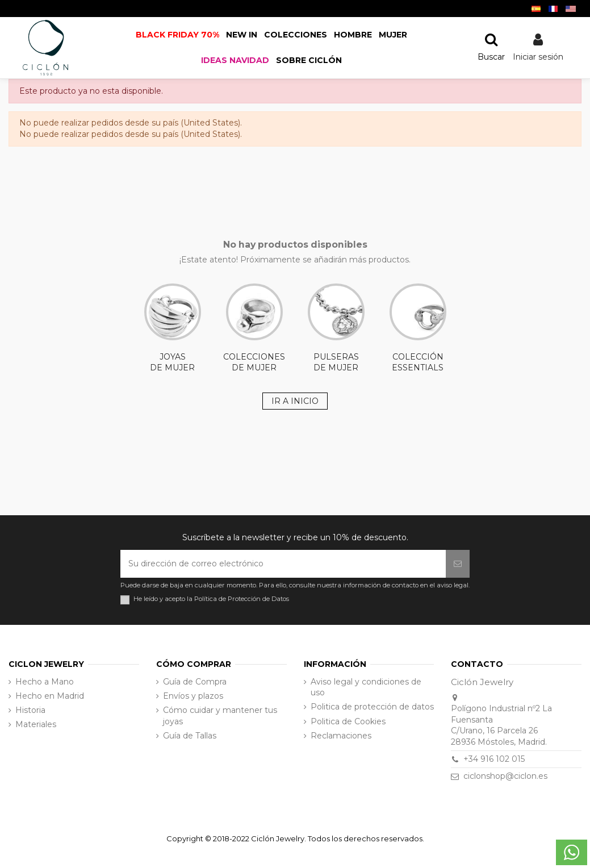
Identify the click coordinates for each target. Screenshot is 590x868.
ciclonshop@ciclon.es (505, 776)
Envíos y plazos (193, 696)
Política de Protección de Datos (242, 599)
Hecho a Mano (45, 682)
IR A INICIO (295, 401)
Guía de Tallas (190, 736)
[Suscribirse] (458, 564)
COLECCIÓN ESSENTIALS (418, 328)
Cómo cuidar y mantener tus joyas (220, 716)
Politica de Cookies (348, 721)
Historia (30, 710)
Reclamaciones (341, 736)
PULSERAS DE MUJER (336, 328)
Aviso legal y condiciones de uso (366, 687)
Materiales (36, 724)
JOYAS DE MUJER (173, 328)
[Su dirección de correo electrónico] (283, 564)
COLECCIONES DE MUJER (254, 328)
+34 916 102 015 (494, 759)
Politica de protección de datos (372, 707)
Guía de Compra (195, 682)
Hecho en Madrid (50, 696)
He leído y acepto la (211, 599)
